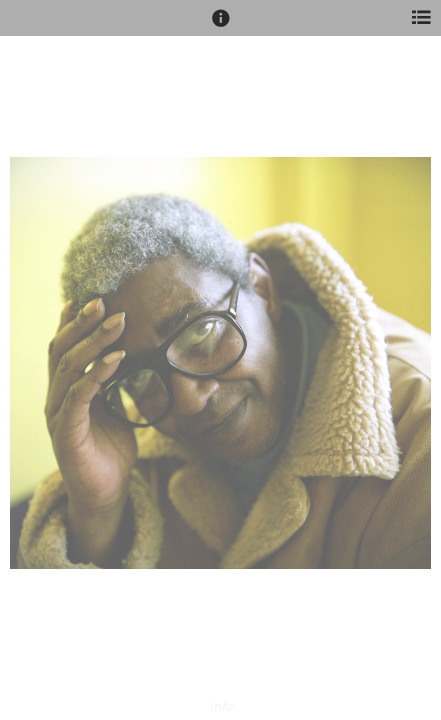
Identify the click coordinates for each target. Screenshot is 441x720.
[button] (221, 27)
